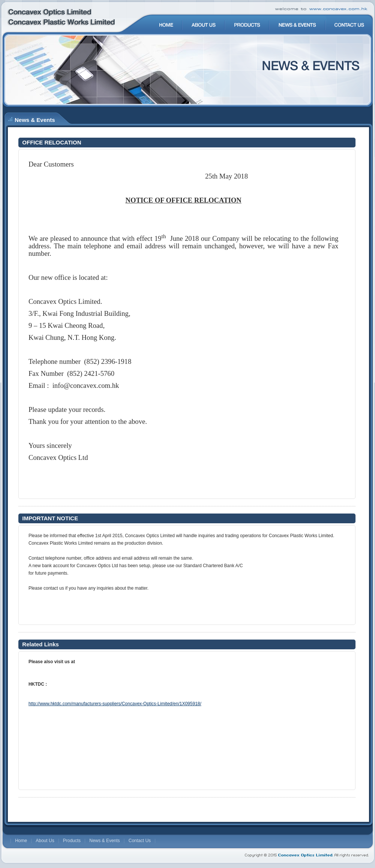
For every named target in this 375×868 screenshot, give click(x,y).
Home (21, 841)
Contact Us (140, 841)
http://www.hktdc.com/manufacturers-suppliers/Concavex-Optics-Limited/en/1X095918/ (115, 704)
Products (72, 841)
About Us (45, 841)
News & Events (104, 841)
